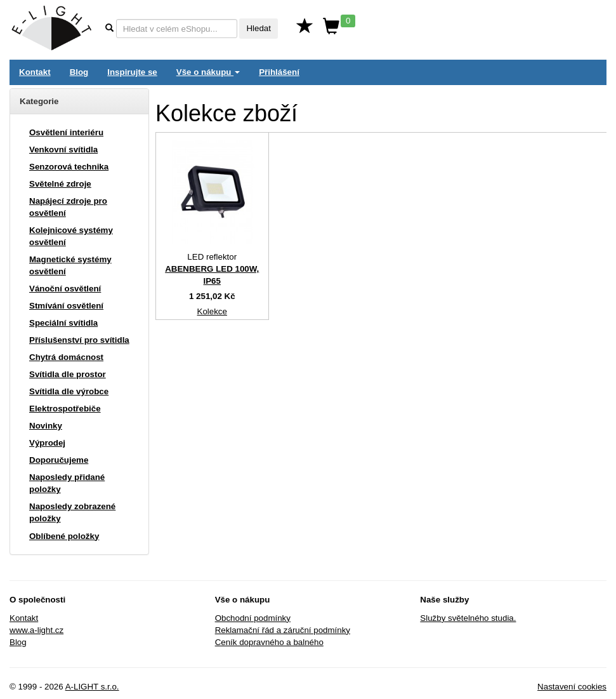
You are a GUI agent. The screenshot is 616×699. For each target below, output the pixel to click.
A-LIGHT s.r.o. (92, 687)
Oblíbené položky (64, 536)
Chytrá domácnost (66, 357)
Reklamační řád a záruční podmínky (283, 630)
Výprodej (47, 443)
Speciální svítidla (63, 323)
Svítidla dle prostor (68, 374)
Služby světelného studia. (468, 618)
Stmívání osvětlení (66, 306)
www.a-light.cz (36, 630)
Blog (79, 72)
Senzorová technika (69, 167)
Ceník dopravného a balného (269, 642)
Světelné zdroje (60, 184)
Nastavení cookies (572, 687)
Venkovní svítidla (63, 150)
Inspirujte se (132, 72)
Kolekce (212, 311)
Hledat (259, 28)
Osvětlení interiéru (66, 132)
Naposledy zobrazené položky (72, 512)
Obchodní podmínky (253, 618)
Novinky (46, 426)
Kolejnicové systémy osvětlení (71, 236)
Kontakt (35, 72)
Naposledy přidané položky (67, 483)
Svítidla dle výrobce (69, 391)
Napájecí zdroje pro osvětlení (68, 207)
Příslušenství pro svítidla (79, 340)
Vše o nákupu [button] (208, 72)
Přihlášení (279, 72)
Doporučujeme (59, 460)
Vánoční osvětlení (65, 289)
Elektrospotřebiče (65, 409)
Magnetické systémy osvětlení (70, 265)
